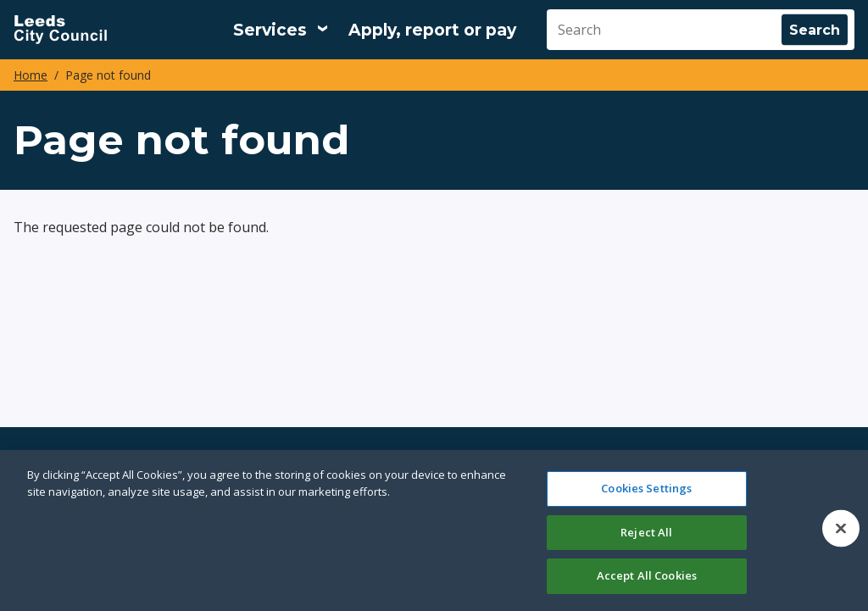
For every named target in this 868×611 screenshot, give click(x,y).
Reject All (646, 532)
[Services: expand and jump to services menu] (281, 30)
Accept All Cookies (647, 575)
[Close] (841, 529)
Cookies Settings (646, 488)
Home (31, 75)
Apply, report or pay (432, 30)
